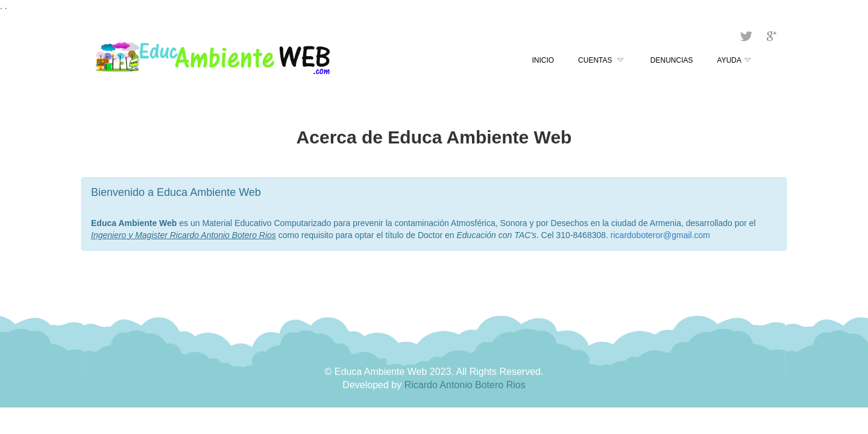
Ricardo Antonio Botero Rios (465, 385)
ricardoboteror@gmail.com (660, 235)
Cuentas (602, 61)
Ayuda (735, 61)
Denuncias (672, 60)
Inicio (543, 60)
